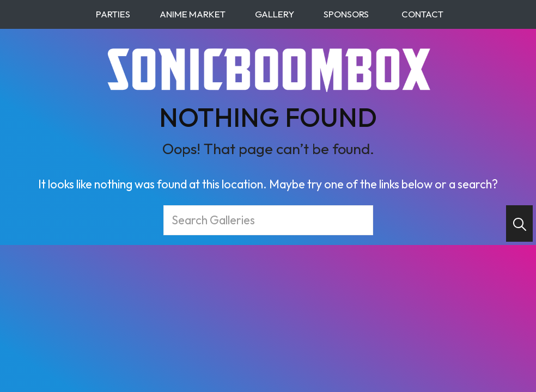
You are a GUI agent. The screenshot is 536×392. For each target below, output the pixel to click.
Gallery (273, 14)
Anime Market (191, 14)
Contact (422, 14)
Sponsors (345, 14)
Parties (111, 14)
